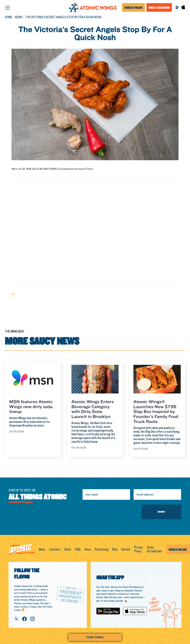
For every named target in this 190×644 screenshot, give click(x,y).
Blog (115, 549)
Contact (126, 549)
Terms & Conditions (154, 549)
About (68, 549)
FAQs (78, 549)
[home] (93, 8)
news (19, 17)
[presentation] (110, 512)
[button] (8, 7)
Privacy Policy (139, 549)
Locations (55, 549)
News (88, 549)
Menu (42, 549)
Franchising (102, 549)
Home (9, 17)
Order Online (95, 637)
